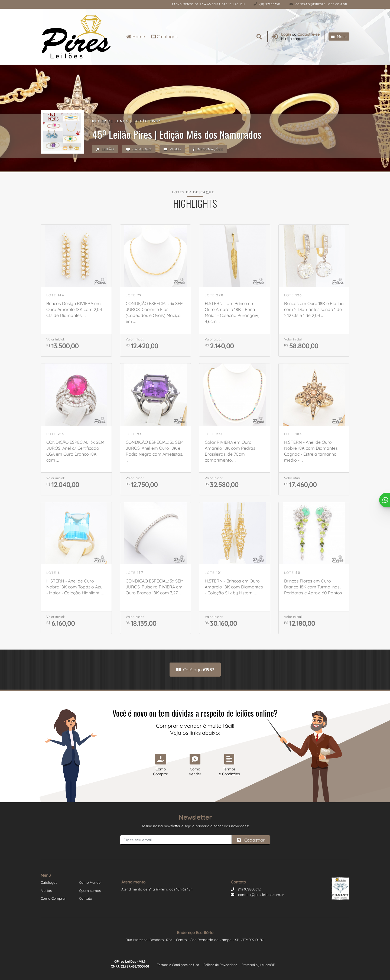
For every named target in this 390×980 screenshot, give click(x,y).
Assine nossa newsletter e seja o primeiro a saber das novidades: (195, 826)
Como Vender (90, 882)
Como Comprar (53, 898)
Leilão (105, 149)
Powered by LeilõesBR (258, 965)
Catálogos (165, 37)
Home (136, 37)
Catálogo (140, 149)
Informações (211, 149)
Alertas (46, 890)
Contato (86, 898)
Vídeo (174, 149)
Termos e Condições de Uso (178, 965)
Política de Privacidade (220, 965)
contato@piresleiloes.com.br (318, 4)
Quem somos (90, 890)
